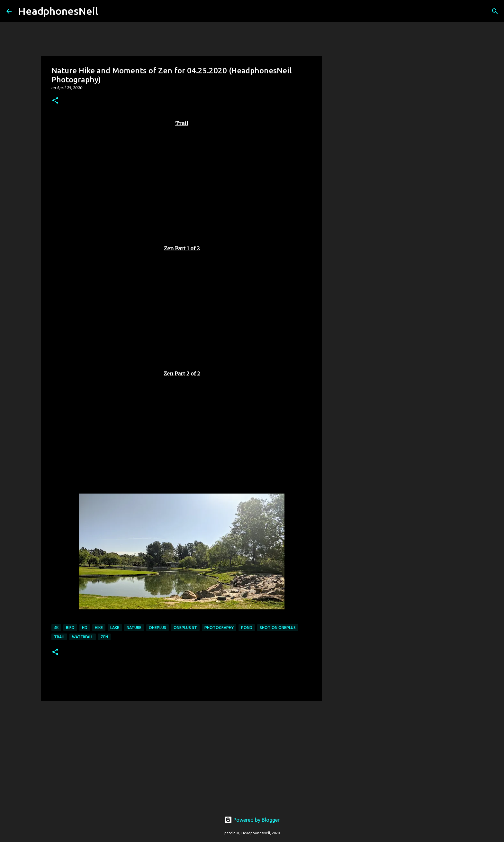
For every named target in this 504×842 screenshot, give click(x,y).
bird (70, 628)
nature (134, 628)
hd (85, 628)
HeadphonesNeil (58, 11)
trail (59, 637)
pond (247, 628)
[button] (55, 101)
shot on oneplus (278, 628)
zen (104, 637)
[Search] (107, 11)
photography (219, 628)
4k (56, 628)
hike (99, 628)
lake (115, 628)
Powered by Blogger (252, 820)
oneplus (157, 628)
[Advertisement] (182, 755)
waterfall (83, 637)
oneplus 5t (185, 628)
